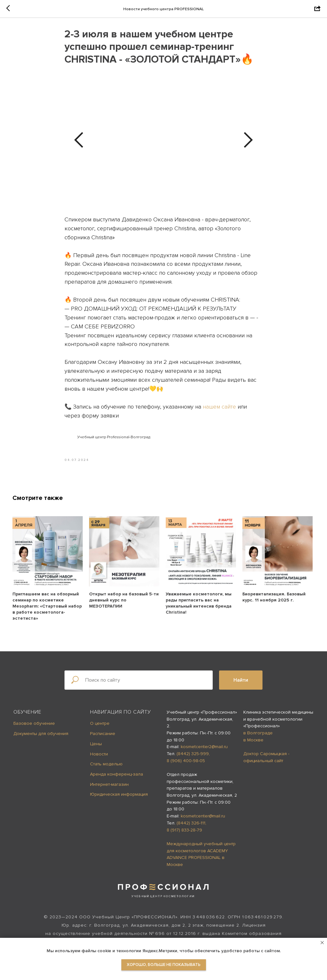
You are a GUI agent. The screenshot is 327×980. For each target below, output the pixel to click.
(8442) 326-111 (191, 827)
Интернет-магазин (109, 789)
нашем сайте (219, 409)
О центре (100, 728)
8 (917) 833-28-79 (184, 835)
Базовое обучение (34, 728)
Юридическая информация (119, 799)
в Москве (253, 744)
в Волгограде (258, 737)
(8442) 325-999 (193, 758)
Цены (96, 748)
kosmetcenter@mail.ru (203, 820)
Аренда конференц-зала (117, 779)
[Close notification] (322, 943)
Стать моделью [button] (106, 768)
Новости (99, 758)
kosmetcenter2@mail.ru (204, 751)
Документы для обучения (41, 738)
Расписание (103, 738)
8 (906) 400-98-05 (186, 765)
